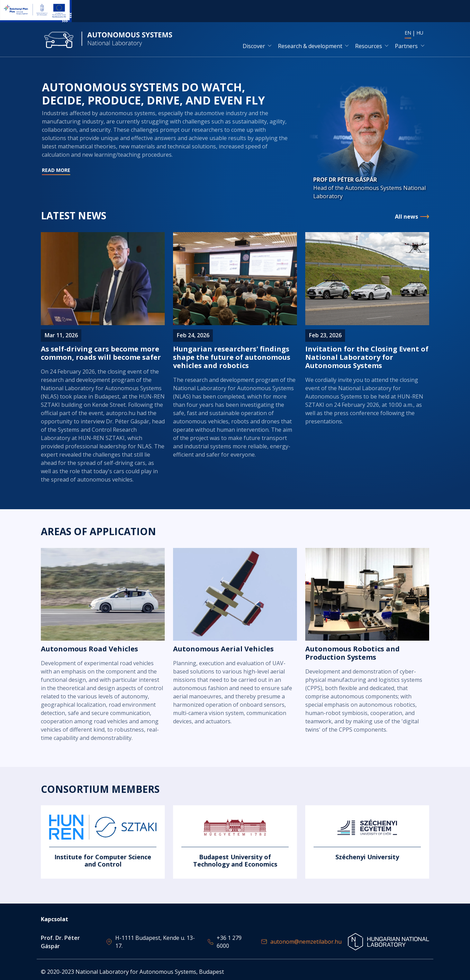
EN (408, 33)
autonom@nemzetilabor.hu (306, 942)
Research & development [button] (310, 46)
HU (420, 33)
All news (406, 217)
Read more (165, 143)
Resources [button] (369, 46)
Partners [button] (406, 46)
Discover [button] (254, 46)
